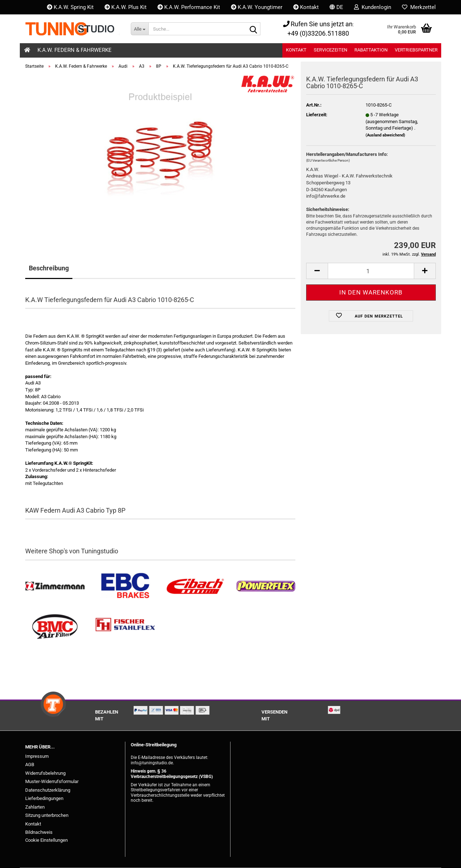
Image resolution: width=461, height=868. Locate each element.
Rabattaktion (371, 50)
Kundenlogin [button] (373, 7)
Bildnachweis (39, 832)
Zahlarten (35, 807)
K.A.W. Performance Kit (189, 7)
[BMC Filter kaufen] (55, 627)
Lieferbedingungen (44, 798)
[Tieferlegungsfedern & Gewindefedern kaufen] (195, 586)
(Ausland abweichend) (385, 135)
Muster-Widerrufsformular (52, 781)
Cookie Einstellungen (46, 840)
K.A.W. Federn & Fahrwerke (75, 50)
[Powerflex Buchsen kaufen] (266, 586)
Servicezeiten (330, 50)
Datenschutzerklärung (48, 790)
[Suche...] (140, 29)
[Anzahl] (371, 271)
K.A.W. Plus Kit (126, 7)
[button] (336, 7)
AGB (30, 764)
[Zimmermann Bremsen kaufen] (55, 586)
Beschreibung (49, 268)
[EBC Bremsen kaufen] (125, 586)
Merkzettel (419, 7)
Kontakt (306, 7)
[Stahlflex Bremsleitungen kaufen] (125, 627)
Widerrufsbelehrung (45, 773)
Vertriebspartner (416, 50)
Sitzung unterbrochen (47, 815)
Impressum (37, 756)
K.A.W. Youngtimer (257, 7)
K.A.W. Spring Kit (70, 7)
